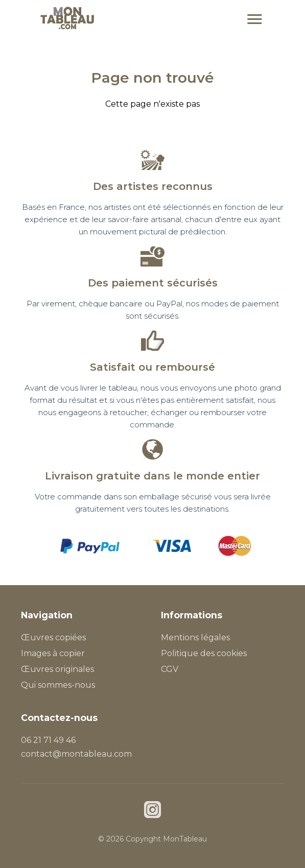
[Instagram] (152, 811)
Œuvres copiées (53, 637)
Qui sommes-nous (58, 685)
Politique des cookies (204, 653)
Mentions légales (195, 637)
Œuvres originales (57, 669)
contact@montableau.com (76, 754)
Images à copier (53, 653)
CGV (170, 669)
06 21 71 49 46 (48, 740)
